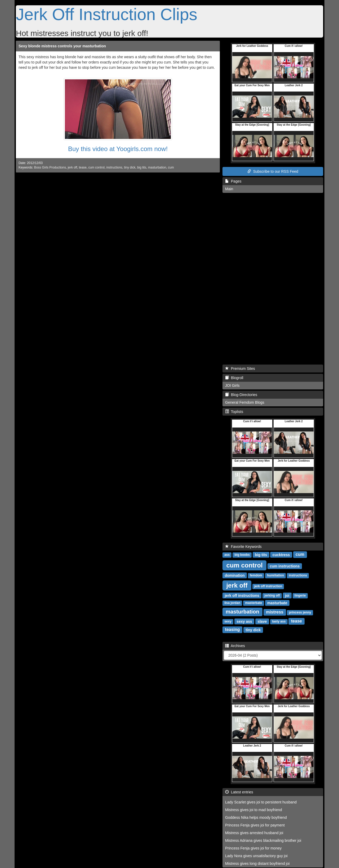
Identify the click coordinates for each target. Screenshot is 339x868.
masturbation (157, 167)
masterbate (253, 603)
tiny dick (130, 167)
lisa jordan (232, 603)
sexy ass (244, 621)
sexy (228, 621)
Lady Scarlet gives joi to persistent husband (261, 802)
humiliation (275, 575)
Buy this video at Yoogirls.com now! (118, 149)
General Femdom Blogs (245, 402)
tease (83, 167)
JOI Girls (232, 385)
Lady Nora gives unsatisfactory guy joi (256, 856)
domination (235, 575)
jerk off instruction (268, 586)
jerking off (272, 596)
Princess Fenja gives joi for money (253, 848)
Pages (233, 181)
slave (262, 621)
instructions (114, 167)
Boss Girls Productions (50, 167)
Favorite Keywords (243, 547)
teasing (233, 630)
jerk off (72, 167)
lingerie (300, 596)
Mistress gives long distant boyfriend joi (257, 864)
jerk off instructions (242, 595)
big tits (142, 167)
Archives (235, 646)
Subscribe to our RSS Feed (273, 171)
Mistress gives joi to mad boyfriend (254, 810)
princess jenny (300, 612)
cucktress (281, 555)
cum (171, 167)
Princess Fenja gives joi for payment (255, 825)
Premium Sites (240, 369)
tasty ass (279, 621)
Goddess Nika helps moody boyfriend (256, 817)
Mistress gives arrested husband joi (254, 833)
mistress (275, 612)
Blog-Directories (241, 395)
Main (229, 189)
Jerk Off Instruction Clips (107, 14)
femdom (256, 575)
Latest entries (239, 792)
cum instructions (285, 566)
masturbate (277, 603)
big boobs (242, 555)
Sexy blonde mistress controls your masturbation (62, 46)
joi (287, 595)
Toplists (234, 412)
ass (227, 555)
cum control (97, 167)
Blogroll (234, 378)
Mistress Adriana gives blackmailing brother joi (263, 840)
